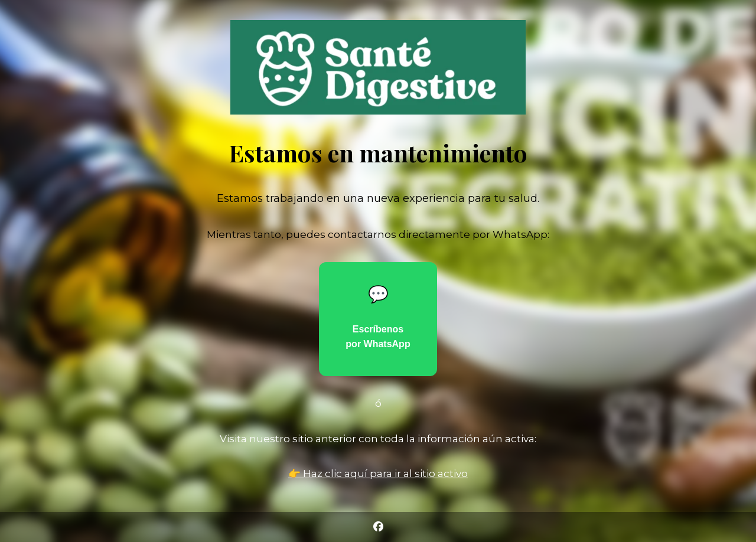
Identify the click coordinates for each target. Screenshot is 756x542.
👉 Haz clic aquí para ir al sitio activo (378, 474)
